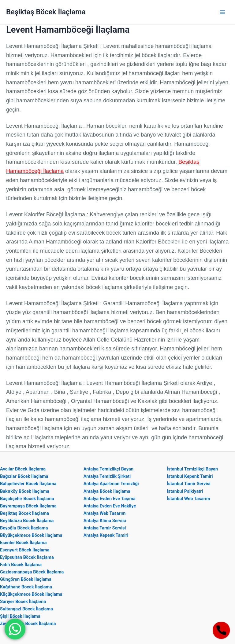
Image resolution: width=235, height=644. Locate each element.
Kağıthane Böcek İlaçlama (26, 587)
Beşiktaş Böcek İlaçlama (46, 12)
